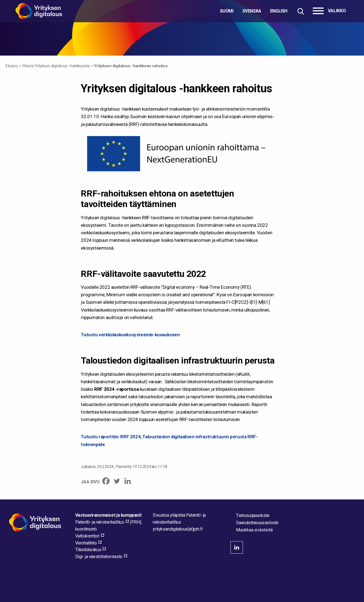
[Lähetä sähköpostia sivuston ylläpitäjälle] (178, 529)
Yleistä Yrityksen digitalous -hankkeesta (56, 66)
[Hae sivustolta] (301, 11)
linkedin (237, 547)
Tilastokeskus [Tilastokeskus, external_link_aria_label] (88, 550)
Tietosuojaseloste (253, 515)
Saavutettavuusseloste (257, 523)
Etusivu (12, 66)
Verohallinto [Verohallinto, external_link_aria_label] (86, 543)
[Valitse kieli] (254, 11)
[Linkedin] (128, 481)
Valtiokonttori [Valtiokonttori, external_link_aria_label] (87, 536)
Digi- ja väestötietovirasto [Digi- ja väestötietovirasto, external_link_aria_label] (99, 557)
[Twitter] (117, 481)
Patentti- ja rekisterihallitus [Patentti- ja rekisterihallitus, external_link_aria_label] (100, 522)
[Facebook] (106, 481)
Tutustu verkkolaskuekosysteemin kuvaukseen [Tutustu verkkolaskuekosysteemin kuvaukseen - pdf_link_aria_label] (130, 335)
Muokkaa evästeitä (254, 530)
